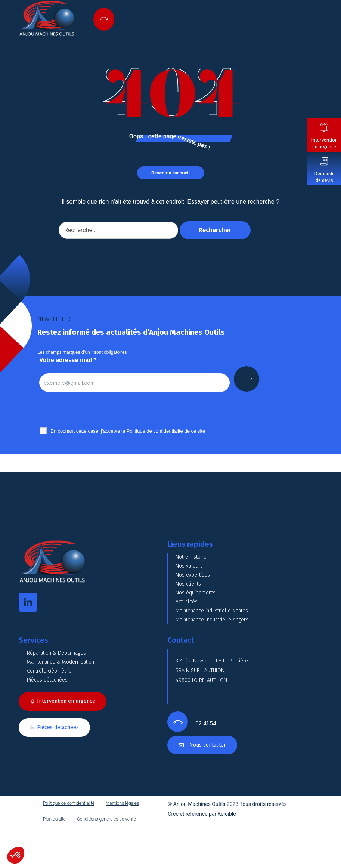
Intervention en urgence (324, 143)
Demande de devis (324, 177)
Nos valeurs (189, 566)
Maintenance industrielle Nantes (212, 611)
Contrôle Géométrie (49, 671)
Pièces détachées (47, 680)
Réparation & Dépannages (56, 653)
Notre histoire (191, 557)
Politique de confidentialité (69, 803)
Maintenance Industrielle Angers (212, 620)
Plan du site (54, 819)
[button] (16, 855)
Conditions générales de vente (106, 819)
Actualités (187, 602)
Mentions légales (122, 803)
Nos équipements (196, 593)
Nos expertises (193, 575)
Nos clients (188, 584)
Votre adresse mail (68, 360)
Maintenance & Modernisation (61, 662)
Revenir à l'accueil (170, 173)
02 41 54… (208, 723)
